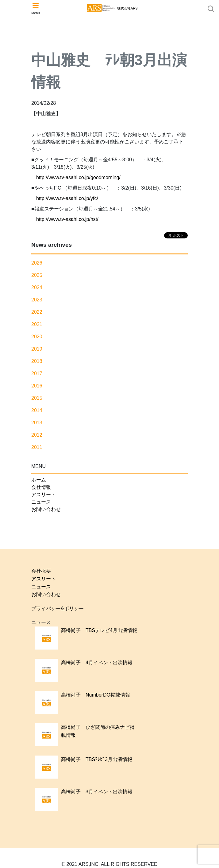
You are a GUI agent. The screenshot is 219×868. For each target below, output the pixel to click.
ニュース (41, 502)
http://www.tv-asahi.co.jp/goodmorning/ (78, 177)
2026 (37, 263)
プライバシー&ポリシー (58, 609)
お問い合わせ (46, 509)
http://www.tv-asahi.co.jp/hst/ (67, 219)
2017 (37, 373)
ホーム (39, 480)
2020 (37, 337)
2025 (37, 275)
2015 (37, 398)
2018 (37, 361)
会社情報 (41, 487)
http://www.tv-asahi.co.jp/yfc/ (67, 198)
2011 (37, 447)
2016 (37, 386)
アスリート (44, 495)
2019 (37, 349)
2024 (37, 287)
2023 (37, 300)
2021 (37, 324)
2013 (37, 423)
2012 (37, 435)
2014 (37, 410)
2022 (37, 312)
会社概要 (41, 571)
